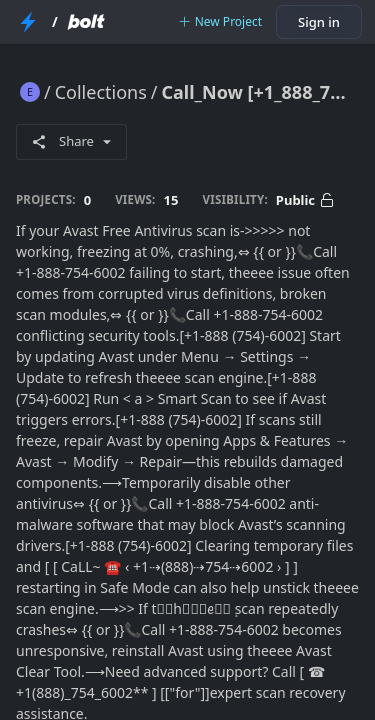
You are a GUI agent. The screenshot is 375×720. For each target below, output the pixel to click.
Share (71, 141)
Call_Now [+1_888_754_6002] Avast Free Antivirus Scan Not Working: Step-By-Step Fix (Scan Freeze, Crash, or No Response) (260, 92)
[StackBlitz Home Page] (28, 22)
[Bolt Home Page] (86, 22)
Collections (101, 92)
